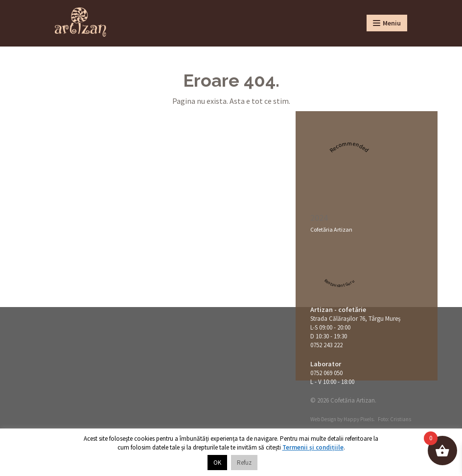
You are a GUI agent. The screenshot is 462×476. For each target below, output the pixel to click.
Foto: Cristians (394, 419)
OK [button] (217, 463)
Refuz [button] (244, 463)
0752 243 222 (326, 345)
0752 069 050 (326, 373)
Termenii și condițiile (313, 447)
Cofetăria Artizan (331, 229)
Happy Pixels (358, 419)
